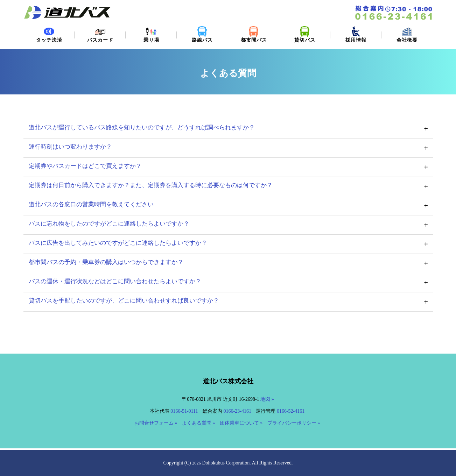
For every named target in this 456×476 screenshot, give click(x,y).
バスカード (100, 34)
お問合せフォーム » (156, 423)
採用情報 (356, 34)
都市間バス (254, 34)
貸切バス (305, 34)
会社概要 (407, 34)
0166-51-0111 (184, 411)
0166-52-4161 (291, 411)
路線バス (202, 34)
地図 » (267, 399)
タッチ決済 (49, 34)
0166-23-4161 (237, 411)
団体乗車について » (241, 423)
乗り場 (151, 34)
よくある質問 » (199, 423)
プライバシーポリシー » (294, 423)
